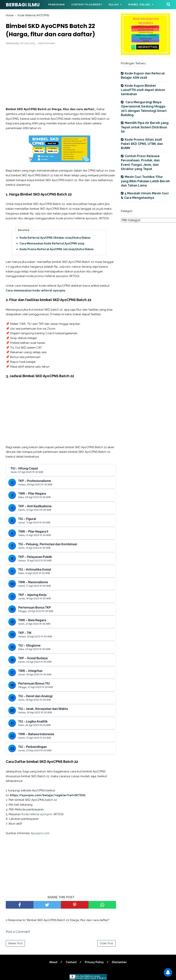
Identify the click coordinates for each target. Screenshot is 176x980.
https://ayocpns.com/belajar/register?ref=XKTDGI (48, 795)
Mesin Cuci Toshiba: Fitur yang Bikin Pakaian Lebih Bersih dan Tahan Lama (145, 181)
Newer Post (15, 943)
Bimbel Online (139, 5)
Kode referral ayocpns (37, 814)
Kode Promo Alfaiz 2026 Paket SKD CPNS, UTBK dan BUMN (142, 144)
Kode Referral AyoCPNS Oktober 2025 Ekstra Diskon (55, 238)
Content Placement (87, 5)
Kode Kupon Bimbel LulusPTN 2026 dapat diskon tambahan (143, 90)
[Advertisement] (61, 76)
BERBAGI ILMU (23, 5)
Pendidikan (56, 5)
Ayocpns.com (40, 833)
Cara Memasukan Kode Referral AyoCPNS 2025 (52, 243)
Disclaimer (119, 962)
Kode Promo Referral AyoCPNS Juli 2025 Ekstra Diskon (57, 249)
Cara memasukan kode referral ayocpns (36, 290)
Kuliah (114, 5)
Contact (71, 962)
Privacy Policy (94, 962)
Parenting (56, 14)
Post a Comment (18, 932)
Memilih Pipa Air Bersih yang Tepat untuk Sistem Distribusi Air (145, 127)
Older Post (106, 943)
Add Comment (46, 43)
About (53, 962)
